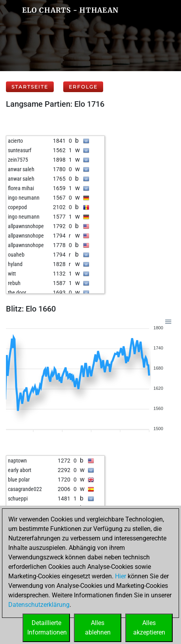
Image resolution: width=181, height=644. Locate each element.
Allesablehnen (98, 628)
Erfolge (83, 87)
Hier (121, 576)
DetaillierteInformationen (47, 628)
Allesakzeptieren (149, 628)
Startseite (30, 87)
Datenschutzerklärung (39, 605)
